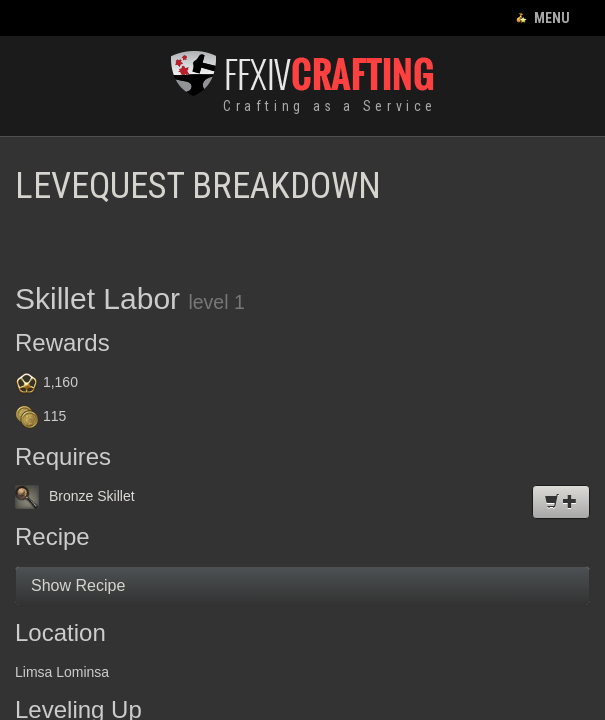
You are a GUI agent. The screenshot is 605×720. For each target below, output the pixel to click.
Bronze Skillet (75, 496)
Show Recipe (78, 585)
